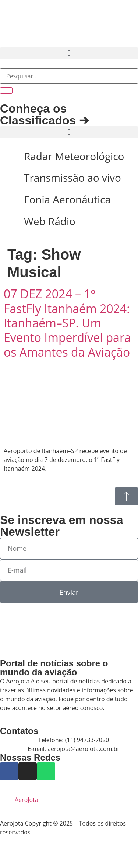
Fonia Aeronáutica (67, 199)
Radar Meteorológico (74, 156)
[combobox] (69, 76)
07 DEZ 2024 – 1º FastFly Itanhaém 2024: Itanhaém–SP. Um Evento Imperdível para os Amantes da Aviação (67, 323)
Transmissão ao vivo (72, 178)
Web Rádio (50, 221)
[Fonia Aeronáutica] (9, 200)
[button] (69, 53)
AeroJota (26, 800)
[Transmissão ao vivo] (9, 178)
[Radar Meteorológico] (9, 157)
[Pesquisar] (6, 90)
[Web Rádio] (9, 222)
